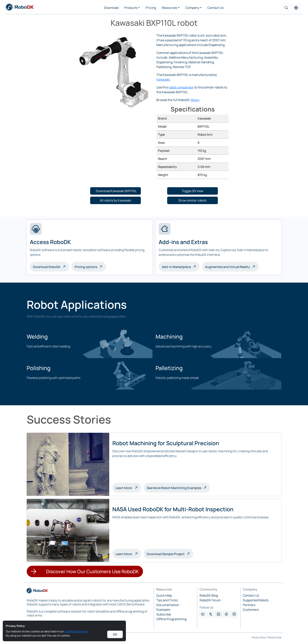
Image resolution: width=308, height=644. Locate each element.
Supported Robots (256, 600)
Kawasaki (163, 79)
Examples (163, 610)
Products (131, 8)
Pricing (151, 8)
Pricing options (86, 267)
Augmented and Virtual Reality (228, 267)
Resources (170, 8)
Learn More (128, 487)
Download (111, 8)
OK (115, 634)
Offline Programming (171, 619)
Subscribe (164, 614)
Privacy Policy (259, 637)
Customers (251, 610)
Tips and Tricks (167, 600)
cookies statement (76, 631)
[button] (296, 8)
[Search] (286, 8)
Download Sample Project (166, 554)
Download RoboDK (47, 267)
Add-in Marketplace (176, 267)
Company (192, 8)
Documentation (168, 605)
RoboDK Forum (210, 600)
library (195, 100)
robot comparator (181, 87)
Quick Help (164, 595)
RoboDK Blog (209, 595)
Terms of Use (275, 637)
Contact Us (215, 8)
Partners (249, 605)
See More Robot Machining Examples (174, 488)
